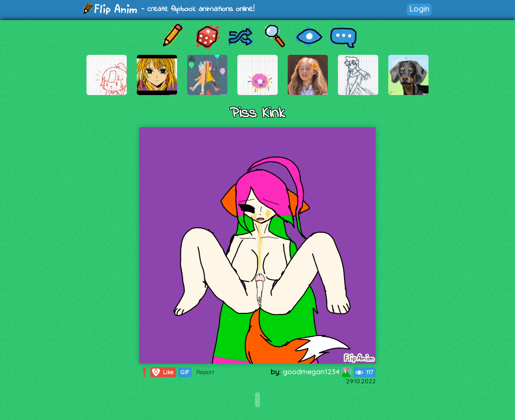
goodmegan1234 (317, 372)
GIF (185, 372)
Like (162, 372)
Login (419, 9)
